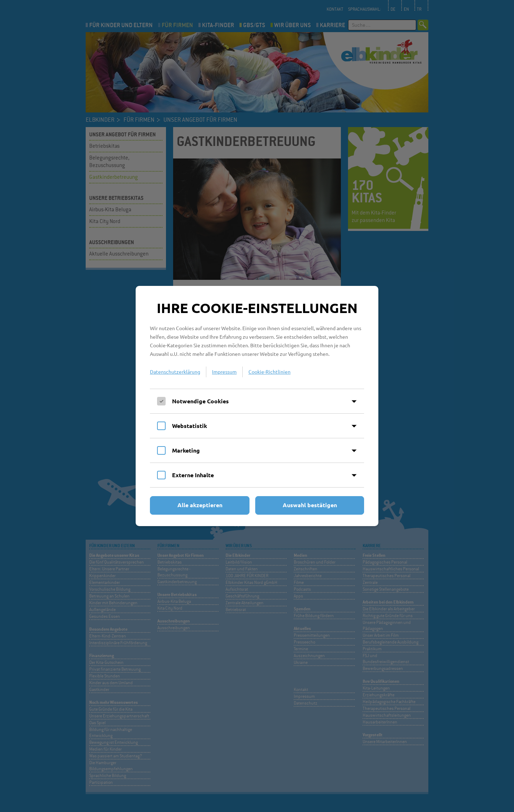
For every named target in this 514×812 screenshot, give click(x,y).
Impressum (224, 372)
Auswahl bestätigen (310, 505)
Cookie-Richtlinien (269, 372)
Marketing (186, 450)
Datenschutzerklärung (175, 372)
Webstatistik (190, 426)
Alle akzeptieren (200, 505)
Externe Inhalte (193, 475)
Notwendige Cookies (200, 401)
